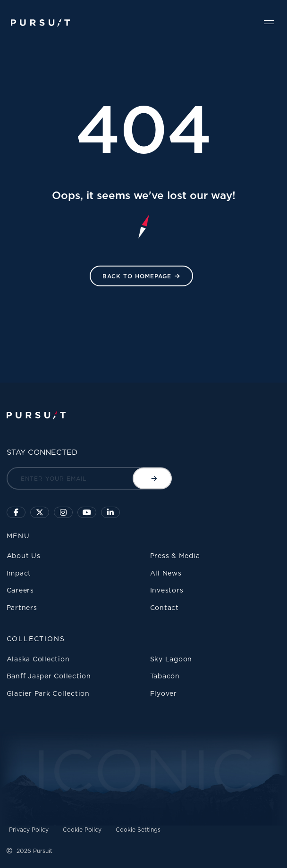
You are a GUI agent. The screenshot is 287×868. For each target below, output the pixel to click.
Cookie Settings (138, 830)
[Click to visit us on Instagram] (63, 512)
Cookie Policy (82, 830)
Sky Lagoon (171, 659)
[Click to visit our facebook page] (16, 512)
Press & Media (175, 555)
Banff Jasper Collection (49, 676)
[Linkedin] (110, 512)
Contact (165, 607)
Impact (19, 573)
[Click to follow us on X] (40, 512)
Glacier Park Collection (48, 693)
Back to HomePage (137, 276)
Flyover (164, 693)
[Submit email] (152, 478)
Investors (167, 590)
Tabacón (165, 676)
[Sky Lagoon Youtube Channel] (87, 512)
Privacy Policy (29, 830)
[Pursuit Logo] (40, 23)
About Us (24, 555)
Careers (20, 590)
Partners (22, 607)
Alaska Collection (38, 659)
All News (166, 573)
